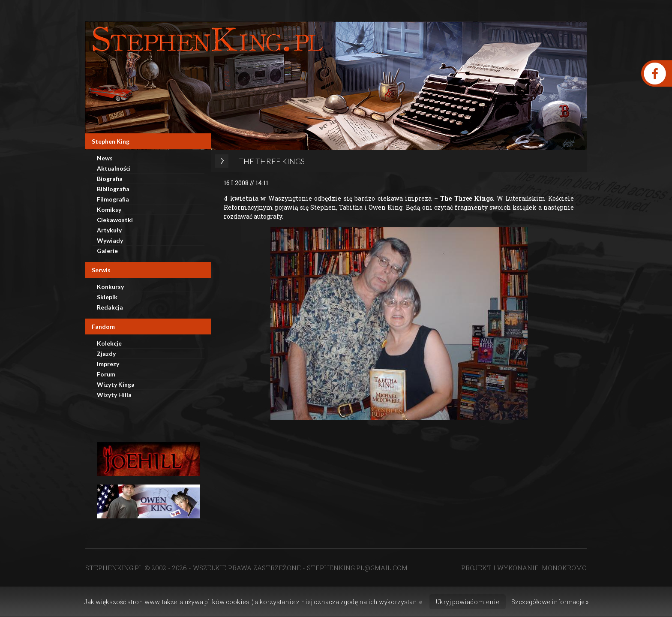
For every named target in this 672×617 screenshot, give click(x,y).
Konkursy (110, 287)
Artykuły (109, 230)
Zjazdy (106, 354)
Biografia (110, 179)
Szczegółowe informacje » (550, 602)
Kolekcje (109, 343)
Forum (106, 374)
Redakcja (110, 307)
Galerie (107, 251)
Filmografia (113, 199)
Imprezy (108, 364)
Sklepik (107, 297)
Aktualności (114, 168)
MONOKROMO (564, 568)
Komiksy (109, 209)
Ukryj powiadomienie (468, 602)
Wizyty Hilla (114, 395)
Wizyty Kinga (116, 384)
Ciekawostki (115, 220)
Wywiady (110, 240)
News (105, 158)
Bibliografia (113, 189)
